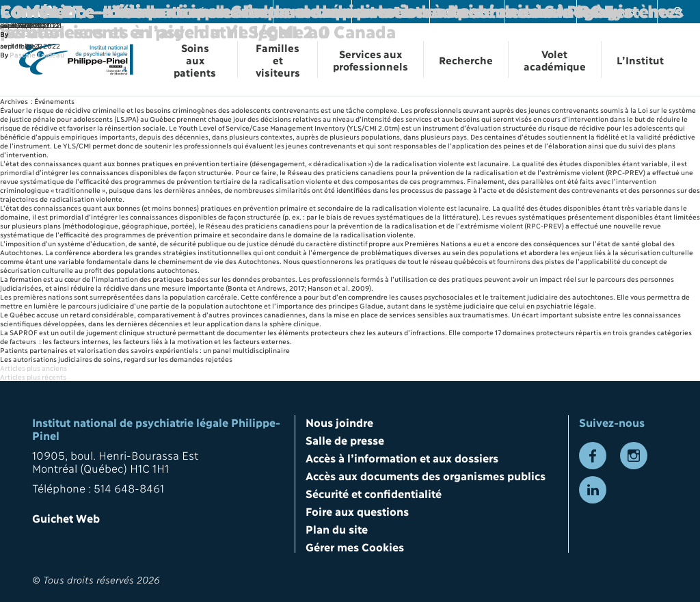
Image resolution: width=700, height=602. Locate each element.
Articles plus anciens (33, 368)
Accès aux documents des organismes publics (426, 475)
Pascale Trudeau (37, 54)
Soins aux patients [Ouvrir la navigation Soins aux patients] (195, 60)
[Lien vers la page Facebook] (593, 456)
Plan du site (337, 528)
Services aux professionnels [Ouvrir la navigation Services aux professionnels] (371, 60)
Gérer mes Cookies (355, 546)
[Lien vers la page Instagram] (634, 456)
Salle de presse (345, 440)
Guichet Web (66, 518)
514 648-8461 (129, 487)
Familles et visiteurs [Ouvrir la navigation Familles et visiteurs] (278, 60)
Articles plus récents (33, 377)
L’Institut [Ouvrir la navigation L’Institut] (640, 60)
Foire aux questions (357, 511)
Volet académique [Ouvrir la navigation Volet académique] (555, 60)
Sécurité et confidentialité (374, 493)
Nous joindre (339, 422)
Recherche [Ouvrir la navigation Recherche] (466, 60)
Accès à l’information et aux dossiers (402, 457)
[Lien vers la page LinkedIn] (593, 490)
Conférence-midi (70, 10)
